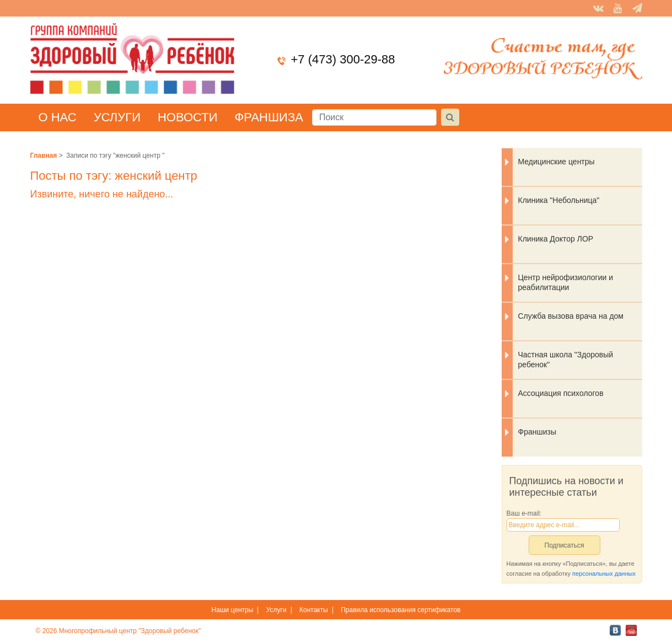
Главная (44, 156)
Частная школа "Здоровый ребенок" (566, 360)
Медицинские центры (557, 162)
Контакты (314, 610)
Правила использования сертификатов (400, 610)
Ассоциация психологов (561, 393)
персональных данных (604, 574)
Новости (187, 117)
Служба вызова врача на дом (571, 316)
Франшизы (537, 432)
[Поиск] (374, 117)
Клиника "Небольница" (559, 200)
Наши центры (233, 610)
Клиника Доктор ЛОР (556, 239)
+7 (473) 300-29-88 (343, 59)
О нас (58, 117)
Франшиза (268, 117)
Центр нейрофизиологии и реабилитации (566, 282)
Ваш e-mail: (524, 513)
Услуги (117, 117)
